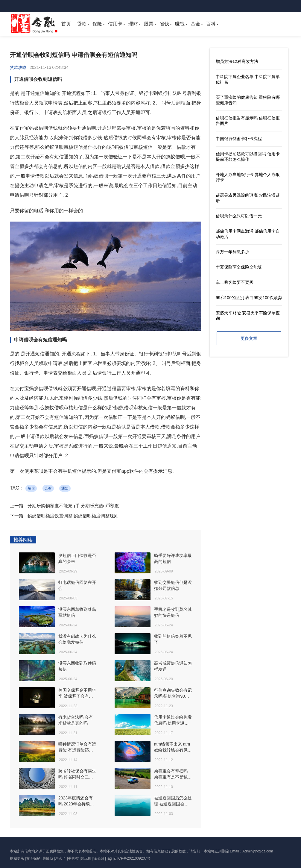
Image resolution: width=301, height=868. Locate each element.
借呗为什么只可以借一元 (239, 216)
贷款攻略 (18, 67)
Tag (109, 858)
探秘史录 (17, 858)
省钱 (164, 24)
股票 (149, 24)
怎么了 (60, 858)
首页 (66, 24)
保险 (97, 24)
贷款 (82, 24)
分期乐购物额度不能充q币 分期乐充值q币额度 (73, 506)
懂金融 (99, 858)
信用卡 (115, 24)
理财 (133, 24)
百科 (211, 24)
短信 (31, 488)
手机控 (73, 858)
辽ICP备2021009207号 (132, 858)
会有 (48, 488)
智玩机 (86, 858)
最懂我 (48, 858)
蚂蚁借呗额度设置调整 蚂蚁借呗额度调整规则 (73, 516)
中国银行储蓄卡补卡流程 (239, 139)
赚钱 (180, 24)
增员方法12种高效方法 (237, 61)
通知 (65, 488)
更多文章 (249, 338)
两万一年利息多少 (232, 252)
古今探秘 (33, 858)
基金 (195, 24)
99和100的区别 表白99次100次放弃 (249, 298)
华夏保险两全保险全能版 (239, 267)
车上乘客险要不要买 (235, 282)
